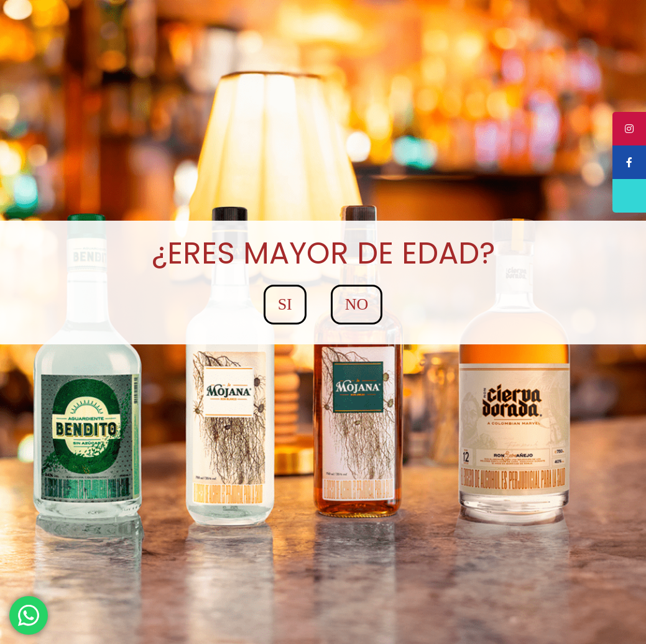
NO (357, 304)
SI (285, 304)
